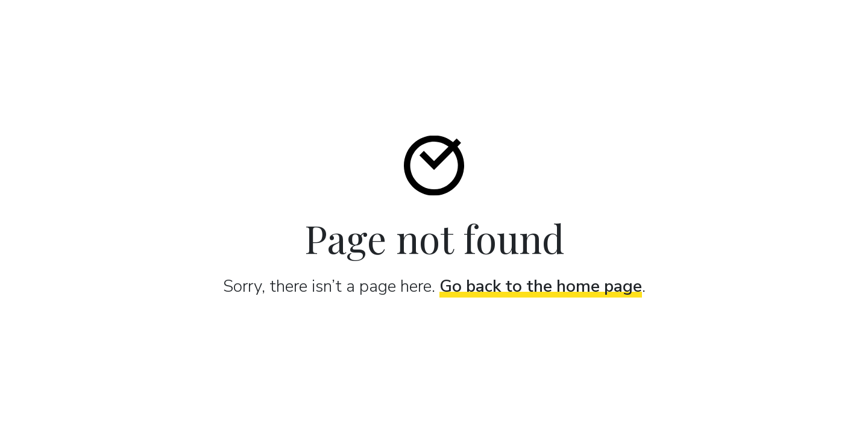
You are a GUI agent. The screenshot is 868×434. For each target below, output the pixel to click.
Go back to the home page (541, 286)
